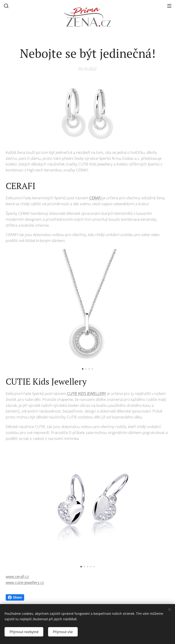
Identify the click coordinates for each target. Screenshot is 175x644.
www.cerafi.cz (17, 576)
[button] (6, 6)
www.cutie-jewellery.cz (25, 582)
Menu (169, 6)
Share (15, 597)
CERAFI (96, 198)
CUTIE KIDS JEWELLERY (86, 393)
